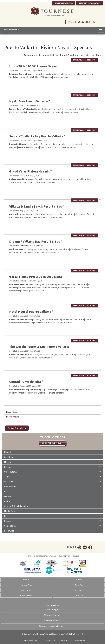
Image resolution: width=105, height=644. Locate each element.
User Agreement (26, 590)
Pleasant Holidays (53, 615)
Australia (52, 481)
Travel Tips (79, 585)
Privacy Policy (79, 590)
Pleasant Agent (52, 610)
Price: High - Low (76, 55)
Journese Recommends (40, 55)
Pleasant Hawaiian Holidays (53, 626)
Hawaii (52, 452)
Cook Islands (52, 526)
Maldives (52, 496)
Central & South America (52, 506)
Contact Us (79, 595)
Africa (52, 501)
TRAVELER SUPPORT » (12, 29)
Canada (52, 521)
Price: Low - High (93, 55)
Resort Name (59, 55)
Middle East (52, 511)
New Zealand (52, 486)
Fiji (52, 516)
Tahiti (52, 477)
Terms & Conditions (26, 595)
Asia (52, 491)
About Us (26, 580)
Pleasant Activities (52, 621)
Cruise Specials (17, 428)
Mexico (52, 462)
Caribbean (52, 457)
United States (52, 472)
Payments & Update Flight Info (83, 22)
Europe (52, 467)
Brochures (9, 531)
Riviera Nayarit (12, 412)
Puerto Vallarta (13, 417)
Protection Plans (26, 585)
